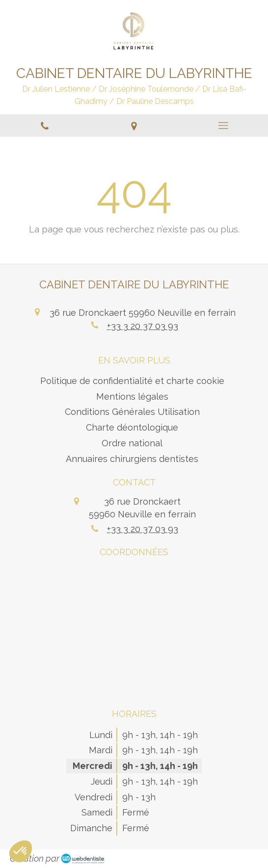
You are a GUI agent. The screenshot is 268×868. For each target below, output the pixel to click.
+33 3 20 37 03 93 (143, 326)
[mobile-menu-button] (223, 126)
